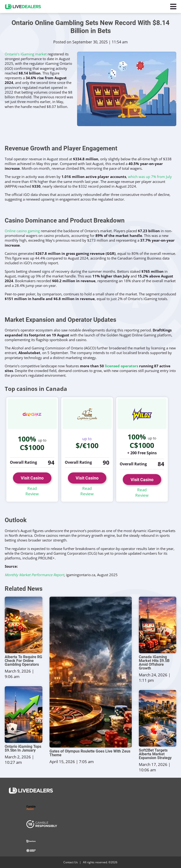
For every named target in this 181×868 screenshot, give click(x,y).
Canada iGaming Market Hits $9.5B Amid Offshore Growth (154, 663)
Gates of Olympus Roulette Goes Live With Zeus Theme (90, 753)
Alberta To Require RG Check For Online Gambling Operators (23, 661)
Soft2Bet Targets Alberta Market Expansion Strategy (155, 754)
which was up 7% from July (150, 177)
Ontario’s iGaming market (26, 54)
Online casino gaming (22, 231)
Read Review (32, 491)
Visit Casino (32, 478)
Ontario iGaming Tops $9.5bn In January (23, 748)
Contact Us (71, 862)
